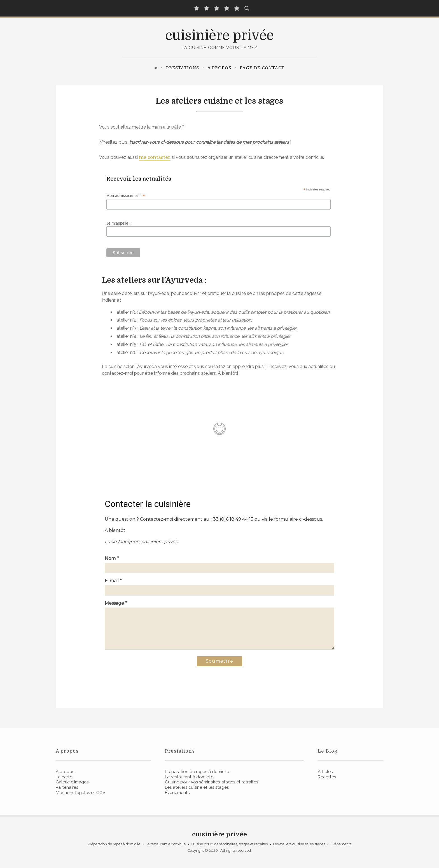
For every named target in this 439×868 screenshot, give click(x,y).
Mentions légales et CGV (80, 793)
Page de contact (262, 68)
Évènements (177, 793)
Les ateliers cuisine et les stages (197, 787)
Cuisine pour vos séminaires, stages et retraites (212, 782)
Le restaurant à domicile (189, 777)
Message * (116, 603)
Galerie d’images (72, 782)
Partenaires (67, 787)
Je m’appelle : (118, 223)
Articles (325, 772)
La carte (64, 777)
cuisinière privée (219, 36)
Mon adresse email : (126, 196)
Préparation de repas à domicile (197, 772)
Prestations (183, 68)
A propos (219, 68)
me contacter (155, 157)
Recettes (327, 777)
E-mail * (113, 581)
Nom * (112, 558)
